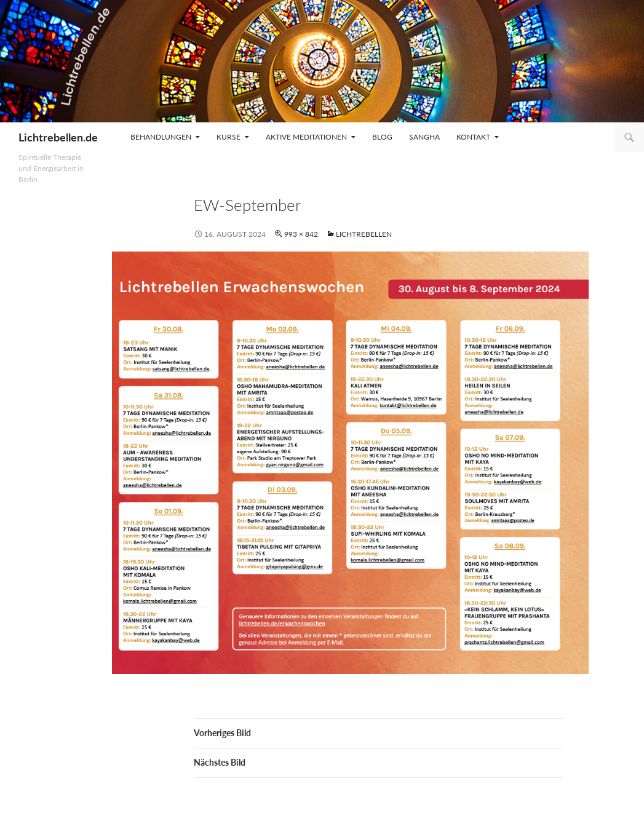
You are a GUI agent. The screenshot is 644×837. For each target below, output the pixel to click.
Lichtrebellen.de (58, 137)
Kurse (229, 137)
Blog (382, 137)
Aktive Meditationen (306, 137)
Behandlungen (161, 137)
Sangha (424, 137)
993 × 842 (301, 234)
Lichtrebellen (364, 234)
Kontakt (473, 137)
